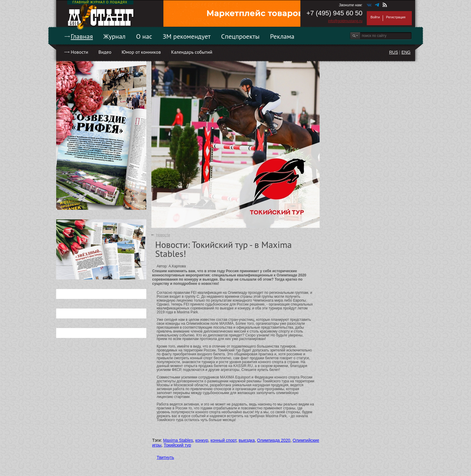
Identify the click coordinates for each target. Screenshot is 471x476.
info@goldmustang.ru (345, 21)
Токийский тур (177, 445)
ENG (406, 52)
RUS (394, 52)
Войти (375, 17)
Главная (82, 36)
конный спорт (223, 440)
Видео (105, 52)
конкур (202, 440)
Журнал (114, 36)
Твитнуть (166, 457)
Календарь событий (191, 52)
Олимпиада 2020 (274, 440)
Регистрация (396, 17)
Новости (80, 52)
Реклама (282, 36)
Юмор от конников (141, 52)
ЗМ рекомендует (187, 36)
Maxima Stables (178, 440)
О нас (144, 36)
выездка (247, 440)
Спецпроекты (240, 36)
